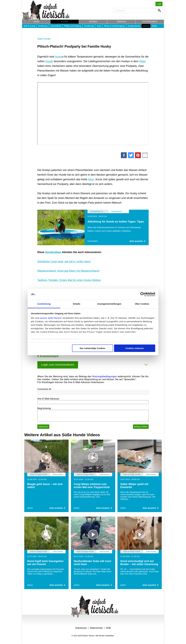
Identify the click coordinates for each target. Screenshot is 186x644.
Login (159, 4)
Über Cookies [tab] (142, 304)
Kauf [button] (99, 26)
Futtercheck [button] (150, 22)
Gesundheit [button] (56, 26)
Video (142, 61)
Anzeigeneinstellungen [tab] (109, 304)
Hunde (49, 61)
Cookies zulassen (135, 348)
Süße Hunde (44, 39)
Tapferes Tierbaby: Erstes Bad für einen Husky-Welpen (69, 280)
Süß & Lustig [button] (29, 26)
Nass (91, 179)
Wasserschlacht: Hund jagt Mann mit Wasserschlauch (69, 271)
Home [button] (36, 22)
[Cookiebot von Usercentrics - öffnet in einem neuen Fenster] (142, 294)
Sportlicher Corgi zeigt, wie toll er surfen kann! (64, 262)
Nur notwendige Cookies (93, 348)
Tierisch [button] (121, 22)
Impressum (81, 628)
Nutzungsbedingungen (105, 376)
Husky (59, 57)
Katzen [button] (93, 22)
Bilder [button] (155, 26)
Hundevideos (53, 252)
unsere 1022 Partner (51, 318)
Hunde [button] (65, 22)
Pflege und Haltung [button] (73, 26)
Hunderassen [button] (134, 26)
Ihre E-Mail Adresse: (48, 399)
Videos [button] (146, 26)
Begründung (44, 408)
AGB (108, 628)
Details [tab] (77, 304)
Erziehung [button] (43, 26)
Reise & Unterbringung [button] (114, 26)
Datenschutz (96, 628)
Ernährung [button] (89, 26)
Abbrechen (43, 427)
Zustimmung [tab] (44, 304)
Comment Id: (44, 389)
